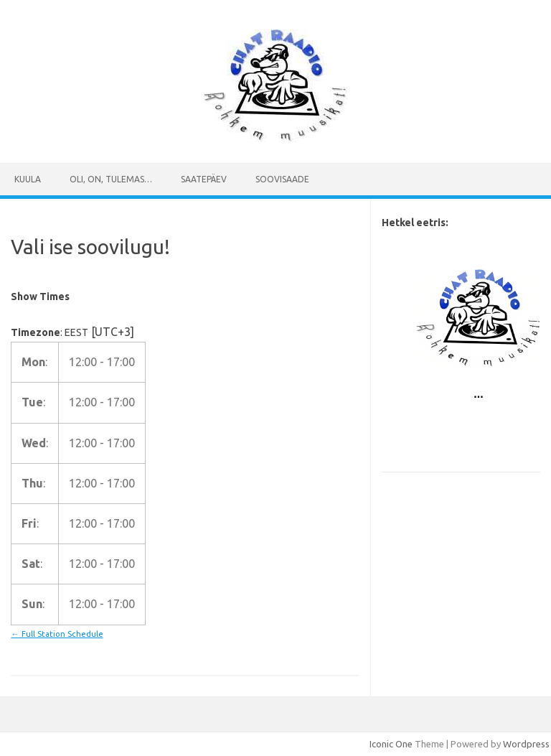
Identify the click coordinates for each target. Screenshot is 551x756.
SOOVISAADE (282, 179)
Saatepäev (204, 179)
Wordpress (526, 744)
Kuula (28, 179)
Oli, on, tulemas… (111, 179)
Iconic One (391, 744)
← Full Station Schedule (57, 634)
